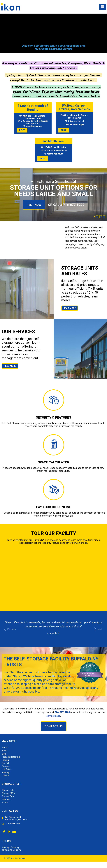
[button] (9, 629)
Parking (5, 760)
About (4, 751)
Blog (4, 754)
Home (4, 748)
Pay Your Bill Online (54, 507)
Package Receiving (11, 757)
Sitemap (6, 772)
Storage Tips (8, 796)
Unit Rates (6, 769)
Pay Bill (5, 763)
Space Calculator (54, 462)
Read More (70, 308)
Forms (5, 803)
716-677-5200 (74, 205)
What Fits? (7, 799)
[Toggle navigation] (103, 7)
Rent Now (34, 205)
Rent (22, 130)
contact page (53, 716)
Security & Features (53, 417)
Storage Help (8, 790)
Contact (5, 776)
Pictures (6, 766)
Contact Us (54, 726)
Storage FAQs (8, 793)
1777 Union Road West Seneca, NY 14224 (16, 818)
